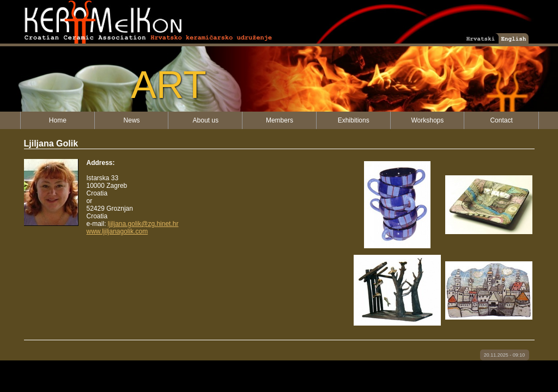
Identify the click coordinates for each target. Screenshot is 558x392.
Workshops (427, 120)
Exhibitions (354, 120)
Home (58, 120)
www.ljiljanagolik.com (117, 231)
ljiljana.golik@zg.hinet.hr (143, 224)
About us (206, 120)
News (132, 120)
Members (280, 120)
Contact (501, 120)
